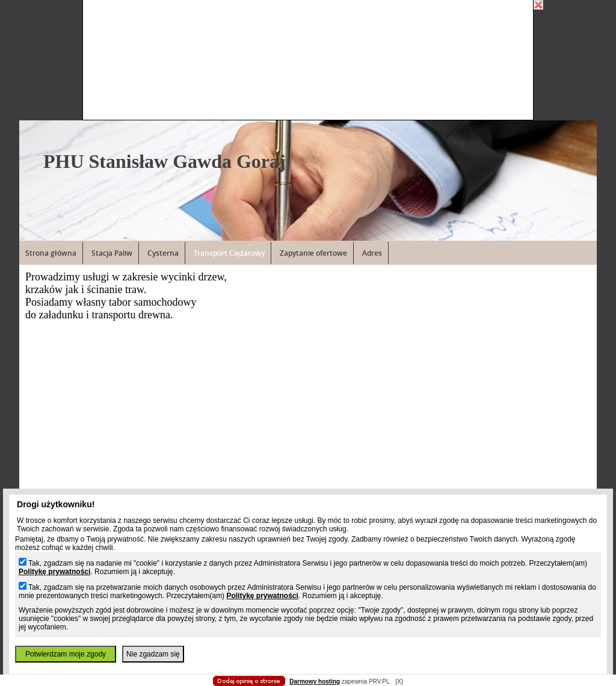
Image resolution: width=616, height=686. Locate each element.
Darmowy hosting (315, 681)
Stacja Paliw (112, 253)
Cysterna (163, 253)
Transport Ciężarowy (229, 253)
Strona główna (51, 253)
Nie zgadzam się (153, 654)
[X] (399, 681)
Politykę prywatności (54, 572)
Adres (372, 253)
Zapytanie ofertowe (313, 253)
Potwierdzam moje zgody (66, 654)
